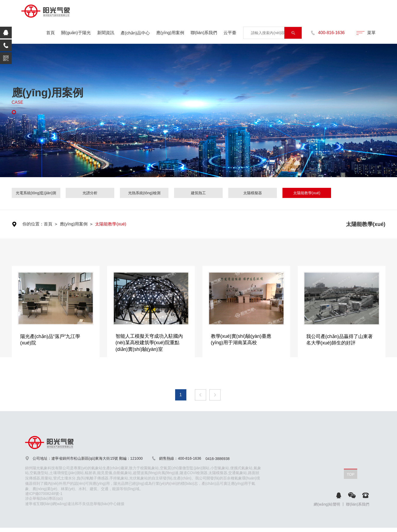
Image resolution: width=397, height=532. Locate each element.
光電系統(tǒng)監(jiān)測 (36, 193)
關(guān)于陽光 (76, 33)
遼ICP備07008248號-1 (44, 494)
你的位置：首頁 (37, 224)
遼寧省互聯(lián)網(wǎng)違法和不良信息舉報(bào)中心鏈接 (75, 504)
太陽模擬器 (253, 193)
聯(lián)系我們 (204, 33)
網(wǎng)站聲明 (327, 504)
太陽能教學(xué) (307, 193)
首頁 (50, 33)
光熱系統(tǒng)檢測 (144, 193)
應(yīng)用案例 (170, 33)
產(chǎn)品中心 (135, 33)
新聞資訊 (106, 33)
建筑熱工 (198, 193)
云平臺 (230, 33)
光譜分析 (90, 193)
